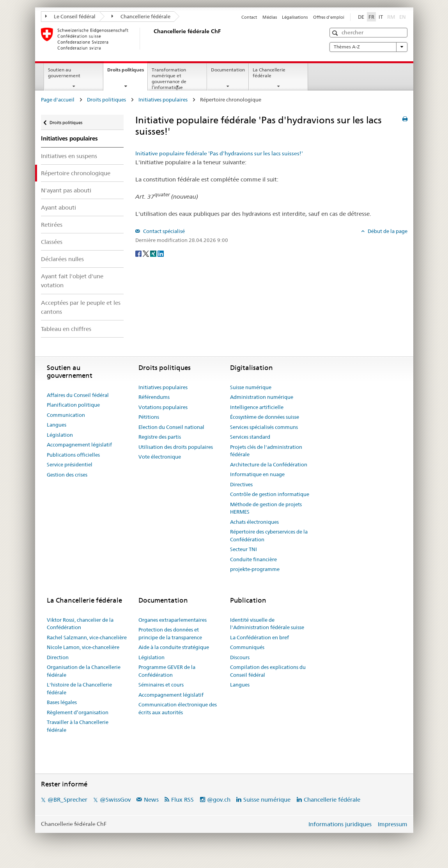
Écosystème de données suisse (265, 417)
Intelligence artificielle (257, 407)
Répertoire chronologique (76, 173)
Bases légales (62, 702)
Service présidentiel (70, 464)
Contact (249, 17)
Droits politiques (127, 72)
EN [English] (403, 17)
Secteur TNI (243, 549)
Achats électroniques (254, 522)
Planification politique (73, 405)
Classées (52, 242)
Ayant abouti (58, 207)
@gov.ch (219, 800)
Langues (57, 425)
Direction (58, 657)
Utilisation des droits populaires (176, 447)
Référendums (154, 397)
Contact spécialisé (163, 231)
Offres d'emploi (329, 17)
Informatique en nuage (257, 474)
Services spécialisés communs (264, 427)
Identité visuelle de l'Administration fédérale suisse (267, 624)
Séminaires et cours (161, 685)
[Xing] (154, 253)
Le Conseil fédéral (71, 16)
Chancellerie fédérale (141, 16)
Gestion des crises (67, 475)
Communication (66, 415)
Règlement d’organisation (78, 712)
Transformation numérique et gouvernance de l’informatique (169, 78)
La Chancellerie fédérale (269, 73)
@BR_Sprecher (67, 800)
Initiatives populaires (163, 100)
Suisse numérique (251, 387)
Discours (240, 657)
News (151, 800)
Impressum (393, 824)
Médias (270, 17)
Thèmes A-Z (368, 47)
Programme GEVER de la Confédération (167, 671)
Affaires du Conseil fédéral (78, 395)
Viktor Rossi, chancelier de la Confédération (80, 624)
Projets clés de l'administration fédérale (266, 451)
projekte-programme (255, 569)
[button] (336, 33)
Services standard (250, 437)
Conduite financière (253, 559)
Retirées (52, 225)
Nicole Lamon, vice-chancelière (83, 647)
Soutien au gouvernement (64, 73)
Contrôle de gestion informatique (270, 494)
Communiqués (247, 647)
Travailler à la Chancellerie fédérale (78, 726)
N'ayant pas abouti (66, 190)
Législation (60, 435)
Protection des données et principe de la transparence (170, 633)
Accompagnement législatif (79, 445)
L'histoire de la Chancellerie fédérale (79, 688)
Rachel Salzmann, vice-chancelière (87, 637)
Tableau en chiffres (66, 329)
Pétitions (149, 417)
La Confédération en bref (259, 637)
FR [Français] (371, 17)
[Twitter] (146, 253)
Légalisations (295, 17)
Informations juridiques (340, 824)
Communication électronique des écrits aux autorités (178, 708)
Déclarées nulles (62, 259)
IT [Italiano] (381, 17)
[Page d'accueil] (152, 39)
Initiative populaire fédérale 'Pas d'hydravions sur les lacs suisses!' (219, 153)
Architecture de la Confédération (269, 464)
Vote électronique (160, 457)
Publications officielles (73, 455)
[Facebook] (139, 253)
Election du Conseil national (171, 427)
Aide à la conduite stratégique (174, 647)
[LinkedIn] (161, 253)
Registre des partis (160, 437)
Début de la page (387, 231)
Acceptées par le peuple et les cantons (81, 307)
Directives (241, 484)
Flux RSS (182, 800)
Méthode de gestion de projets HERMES (266, 508)
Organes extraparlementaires (173, 620)
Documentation (228, 70)
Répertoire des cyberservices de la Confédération (269, 535)
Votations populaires (163, 407)
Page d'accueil (58, 100)
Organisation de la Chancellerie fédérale (84, 671)
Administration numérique (262, 397)
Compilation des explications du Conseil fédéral (268, 671)
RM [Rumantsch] (391, 17)
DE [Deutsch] (361, 17)
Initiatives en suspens (69, 156)
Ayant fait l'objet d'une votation (72, 281)
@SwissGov (115, 800)
